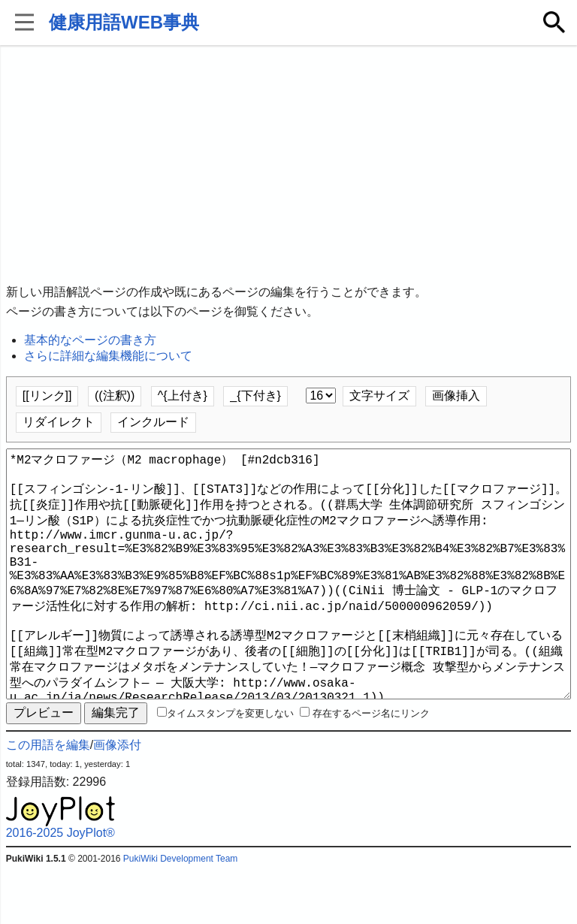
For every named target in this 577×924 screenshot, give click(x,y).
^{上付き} (183, 396)
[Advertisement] (289, 165)
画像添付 (117, 799)
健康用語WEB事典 (124, 22)
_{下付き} (255, 396)
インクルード (153, 422)
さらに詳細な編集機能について (108, 356)
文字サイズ (379, 396)
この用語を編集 (48, 799)
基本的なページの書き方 (90, 340)
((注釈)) (115, 396)
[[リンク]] (47, 396)
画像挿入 (456, 396)
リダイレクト (59, 422)
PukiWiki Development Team (181, 913)
